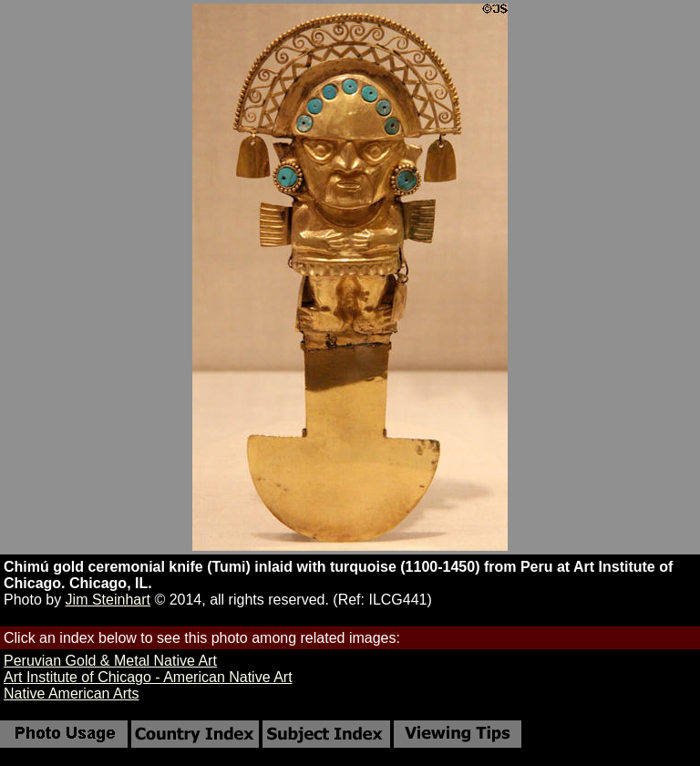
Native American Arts (72, 694)
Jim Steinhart (108, 600)
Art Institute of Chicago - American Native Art (148, 677)
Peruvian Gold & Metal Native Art (110, 661)
